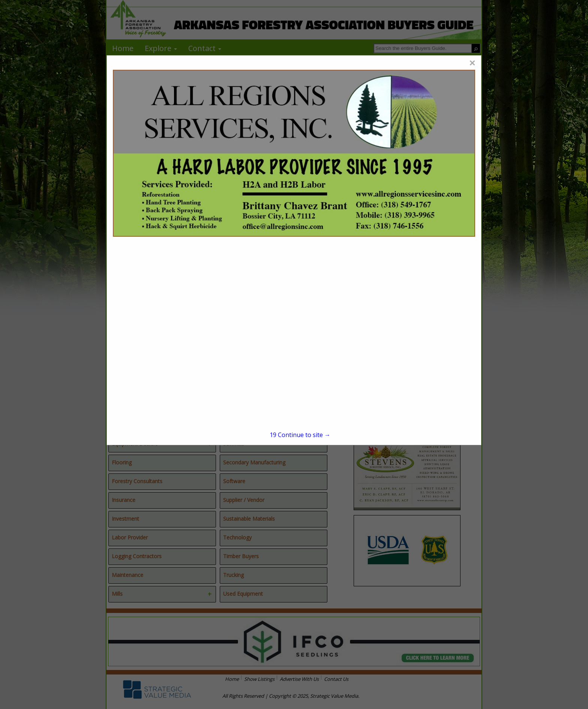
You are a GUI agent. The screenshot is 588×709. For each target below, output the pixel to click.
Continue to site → (300, 435)
